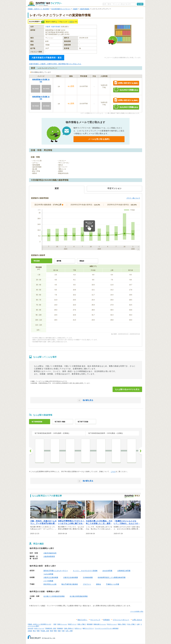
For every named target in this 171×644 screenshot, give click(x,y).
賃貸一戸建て (82, 624)
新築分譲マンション (100, 624)
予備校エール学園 (113, 584)
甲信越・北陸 (45, 631)
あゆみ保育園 (107, 571)
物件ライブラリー (88, 628)
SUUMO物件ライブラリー (61, 9)
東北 (34, 631)
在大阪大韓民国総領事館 (79, 596)
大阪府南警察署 (49, 556)
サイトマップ (95, 620)
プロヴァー (87, 584)
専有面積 (37, 261)
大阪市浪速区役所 (50, 553)
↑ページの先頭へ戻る (137, 611)
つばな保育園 (48, 574)
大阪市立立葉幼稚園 (51, 577)
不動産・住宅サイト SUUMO (39, 9)
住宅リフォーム (39, 628)
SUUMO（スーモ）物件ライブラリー (45, 4)
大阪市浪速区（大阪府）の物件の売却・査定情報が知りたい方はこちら (55, 64)
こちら (113, 472)
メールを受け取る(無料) (99, 139)
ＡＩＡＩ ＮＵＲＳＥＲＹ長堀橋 (85, 571)
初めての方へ (82, 620)
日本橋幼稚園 (88, 577)
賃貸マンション (62, 624)
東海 (52, 631)
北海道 (30, 631)
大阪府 (75, 9)
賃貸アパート (72, 624)
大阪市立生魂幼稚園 (71, 577)
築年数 (59, 261)
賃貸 (71, 22)
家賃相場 (90, 624)
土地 (138, 624)
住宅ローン (78, 628)
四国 (59, 631)
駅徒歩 (82, 261)
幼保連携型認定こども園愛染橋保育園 (112, 577)
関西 (55, 631)
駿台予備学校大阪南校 (70, 584)
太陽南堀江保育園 (124, 571)
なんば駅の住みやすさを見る (127, 389)
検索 (141, 4)
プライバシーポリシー (121, 620)
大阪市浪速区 (85, 9)
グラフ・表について (133, 198)
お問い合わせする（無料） (126, 83)
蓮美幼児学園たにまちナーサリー (56, 571)
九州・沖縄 (69, 631)
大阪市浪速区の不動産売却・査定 (47, 58)
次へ (140, 451)
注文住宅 (31, 628)
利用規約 (107, 620)
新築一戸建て (122, 624)
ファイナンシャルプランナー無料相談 (107, 628)
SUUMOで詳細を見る (126, 90)
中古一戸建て (131, 624)
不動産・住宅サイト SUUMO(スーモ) (40, 624)
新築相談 (60, 628)
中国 (63, 631)
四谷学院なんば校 (50, 584)
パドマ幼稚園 (48, 581)
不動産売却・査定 (51, 628)
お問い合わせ (137, 620)
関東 (38, 631)
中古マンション (112, 624)
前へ (31, 451)
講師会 (99, 584)
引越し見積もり (69, 628)
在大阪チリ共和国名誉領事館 (54, 596)
